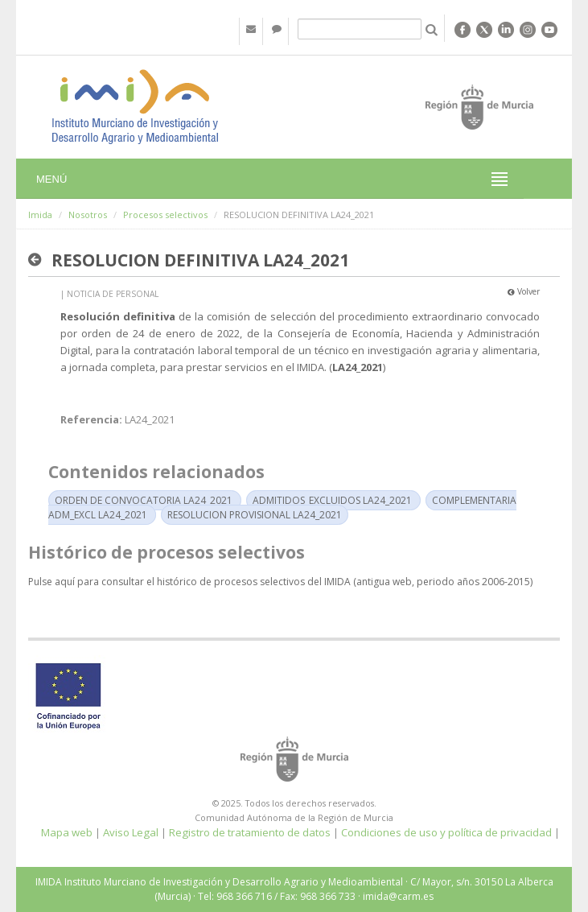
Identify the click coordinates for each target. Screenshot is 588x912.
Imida (40, 215)
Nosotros (88, 215)
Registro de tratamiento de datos (250, 832)
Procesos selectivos (165, 215)
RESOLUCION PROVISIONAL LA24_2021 (255, 515)
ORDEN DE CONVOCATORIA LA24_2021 (144, 500)
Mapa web (67, 832)
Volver (524, 291)
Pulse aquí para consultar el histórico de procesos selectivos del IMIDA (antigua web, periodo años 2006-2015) (280, 582)
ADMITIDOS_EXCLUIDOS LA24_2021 (332, 500)
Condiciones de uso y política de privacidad (446, 832)
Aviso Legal (131, 832)
